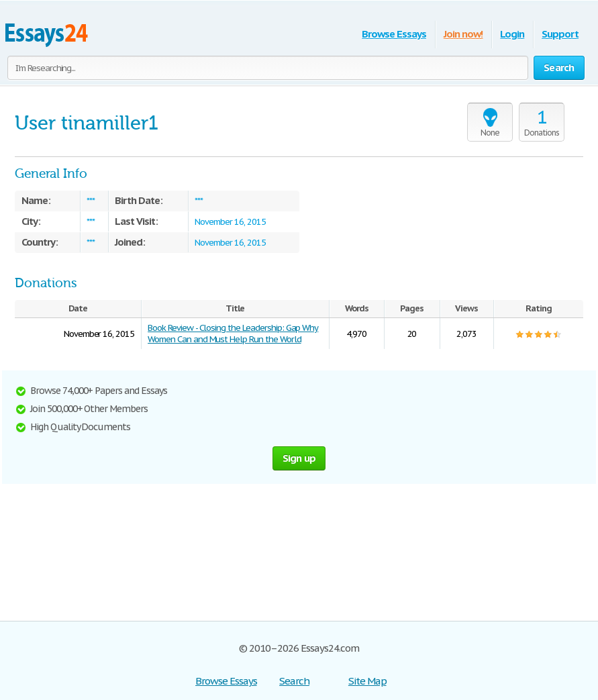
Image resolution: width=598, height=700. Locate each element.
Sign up (299, 458)
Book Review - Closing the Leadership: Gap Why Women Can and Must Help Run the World (233, 334)
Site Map (367, 681)
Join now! (463, 34)
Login (512, 34)
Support (560, 34)
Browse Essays (394, 34)
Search (294, 681)
